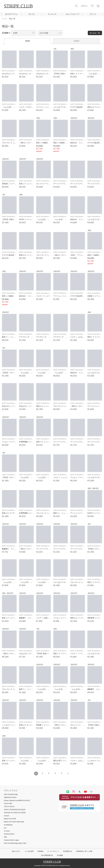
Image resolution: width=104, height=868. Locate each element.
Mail (91, 792)
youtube (85, 792)
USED (76, 41)
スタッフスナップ (72, 14)
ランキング (52, 14)
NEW (28, 41)
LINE (68, 792)
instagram (74, 792)
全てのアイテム (11, 14)
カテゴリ (32, 14)
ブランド (93, 14)
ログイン (84, 6)
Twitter (80, 792)
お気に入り (92, 6)
